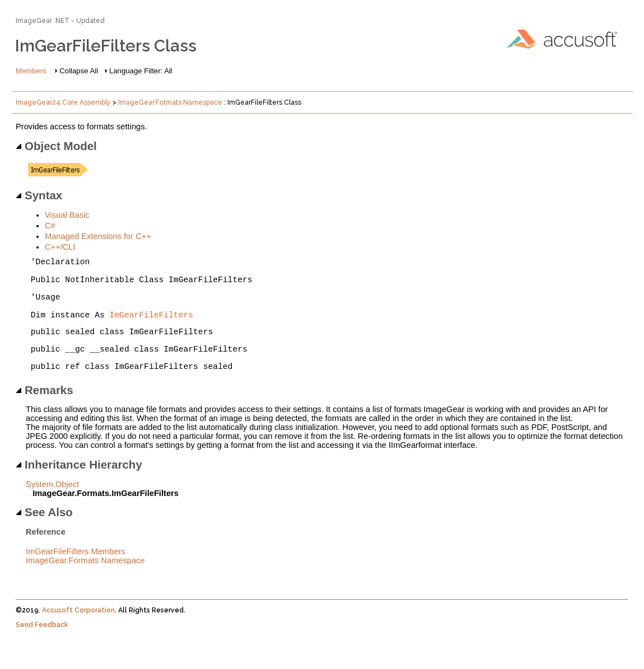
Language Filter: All (141, 71)
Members (31, 71)
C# (50, 226)
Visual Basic (67, 215)
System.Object (52, 504)
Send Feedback (42, 645)
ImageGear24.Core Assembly (63, 102)
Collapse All (79, 71)
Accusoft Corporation (78, 630)
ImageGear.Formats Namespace (170, 102)
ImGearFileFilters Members (76, 572)
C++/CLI (60, 247)
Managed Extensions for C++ (98, 236)
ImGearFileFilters (152, 328)
